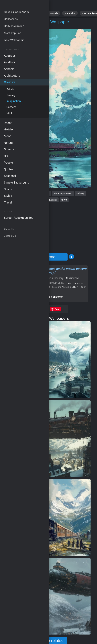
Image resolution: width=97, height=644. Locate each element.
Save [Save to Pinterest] (57, 309)
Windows (74, 278)
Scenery (59, 278)
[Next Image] (71, 257)
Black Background (84, 13)
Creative (14, 26)
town (64, 200)
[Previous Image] (21, 257)
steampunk (13, 193)
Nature (23, 13)
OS (66, 278)
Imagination (30, 26)
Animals (50, 13)
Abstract (36, 13)
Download (46, 257)
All (12, 13)
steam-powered (63, 193)
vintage (45, 193)
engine (28, 200)
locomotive (30, 193)
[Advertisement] (46, 228)
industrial (52, 200)
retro (39, 200)
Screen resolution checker (46, 297)
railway (81, 193)
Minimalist (65, 13)
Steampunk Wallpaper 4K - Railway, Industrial (20, 5)
